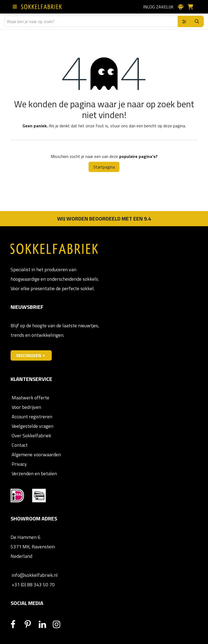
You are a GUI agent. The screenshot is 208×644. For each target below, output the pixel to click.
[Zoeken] (197, 21)
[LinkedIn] (45, 624)
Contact (19, 445)
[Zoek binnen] (184, 21)
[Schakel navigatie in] (16, 7)
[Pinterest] (31, 624)
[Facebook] (17, 624)
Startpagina (104, 167)
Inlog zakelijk (158, 7)
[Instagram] (59, 624)
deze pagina (174, 126)
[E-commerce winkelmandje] (193, 7)
